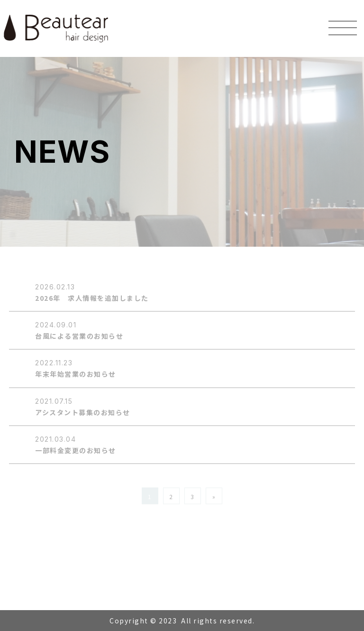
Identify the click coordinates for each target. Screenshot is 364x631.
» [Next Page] (214, 497)
